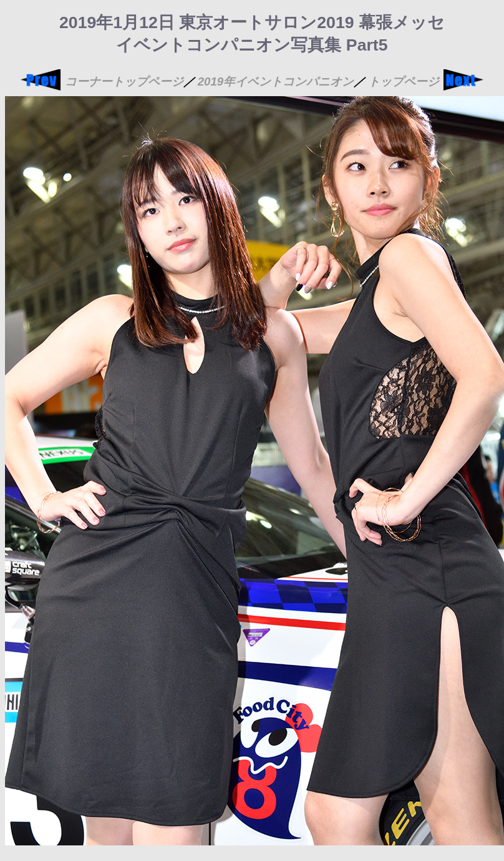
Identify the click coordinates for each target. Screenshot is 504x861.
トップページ (404, 81)
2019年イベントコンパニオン (276, 81)
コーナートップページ (124, 81)
